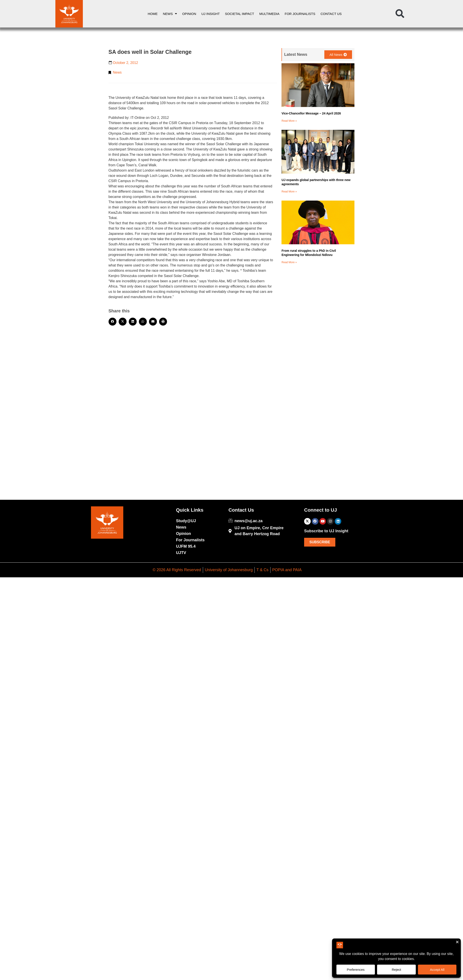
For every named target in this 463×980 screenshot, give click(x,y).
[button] (400, 14)
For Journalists (300, 14)
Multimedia (269, 14)
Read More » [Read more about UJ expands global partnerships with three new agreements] (289, 192)
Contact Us (331, 14)
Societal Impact (240, 14)
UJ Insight (211, 14)
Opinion (189, 14)
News (170, 14)
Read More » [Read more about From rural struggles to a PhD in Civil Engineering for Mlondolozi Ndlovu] (289, 262)
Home (153, 14)
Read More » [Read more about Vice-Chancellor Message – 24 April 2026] (289, 121)
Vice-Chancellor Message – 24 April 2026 (311, 113)
